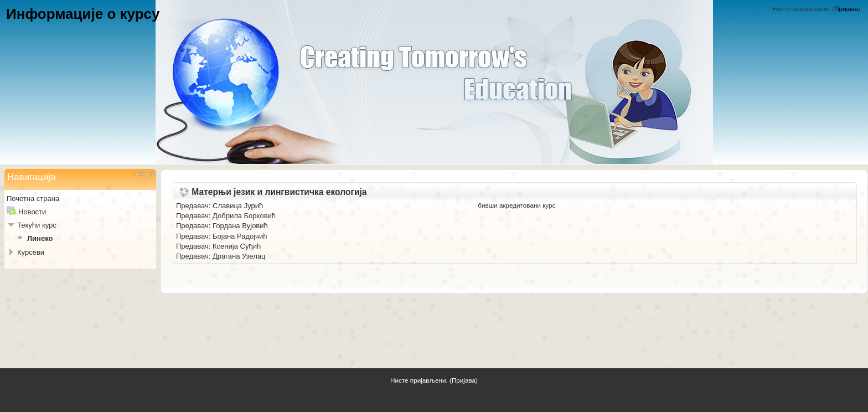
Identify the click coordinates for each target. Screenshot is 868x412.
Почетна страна (33, 199)
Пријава (846, 9)
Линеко (40, 238)
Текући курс (37, 225)
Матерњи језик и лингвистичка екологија (279, 192)
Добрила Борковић (244, 216)
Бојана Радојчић (240, 236)
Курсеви (31, 252)
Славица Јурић (238, 206)
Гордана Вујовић (240, 226)
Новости (32, 212)
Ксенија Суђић (237, 246)
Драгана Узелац (239, 256)
